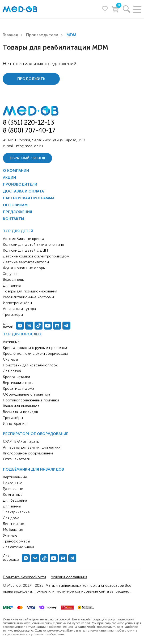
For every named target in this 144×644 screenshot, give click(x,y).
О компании (16, 171)
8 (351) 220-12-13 (29, 122)
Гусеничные (13, 489)
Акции (9, 178)
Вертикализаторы (18, 383)
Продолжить (31, 79)
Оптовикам (15, 205)
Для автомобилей (18, 547)
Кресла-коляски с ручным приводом (35, 348)
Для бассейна (15, 500)
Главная (10, 35)
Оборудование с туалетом (26, 394)
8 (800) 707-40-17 (29, 130)
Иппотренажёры (17, 303)
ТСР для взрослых (22, 334)
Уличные (10, 535)
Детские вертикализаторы (26, 262)
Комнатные (13, 495)
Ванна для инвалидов (21, 406)
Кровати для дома (19, 389)
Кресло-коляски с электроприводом (35, 354)
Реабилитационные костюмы (28, 297)
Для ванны (12, 506)
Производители (42, 35)
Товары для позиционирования (30, 291)
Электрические (16, 512)
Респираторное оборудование (36, 434)
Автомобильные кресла (24, 239)
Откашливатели (17, 459)
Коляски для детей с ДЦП (25, 250)
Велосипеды (14, 280)
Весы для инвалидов (20, 412)
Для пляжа (12, 371)
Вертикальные (15, 477)
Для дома (11, 518)
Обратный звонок (27, 158)
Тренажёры (13, 418)
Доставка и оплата (23, 191)
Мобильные (13, 530)
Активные (11, 342)
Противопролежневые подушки (31, 400)
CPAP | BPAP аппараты (21, 442)
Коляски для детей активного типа (33, 245)
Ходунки (10, 274)
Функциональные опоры (24, 268)
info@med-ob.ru (29, 146)
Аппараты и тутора (19, 309)
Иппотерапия (15, 424)
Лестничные (13, 524)
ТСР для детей (18, 231)
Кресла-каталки (16, 377)
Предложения (18, 212)
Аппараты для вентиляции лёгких (32, 447)
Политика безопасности (24, 577)
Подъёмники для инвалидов (33, 469)
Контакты (14, 219)
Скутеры (10, 359)
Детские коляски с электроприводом (36, 256)
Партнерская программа (29, 198)
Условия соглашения (69, 577)
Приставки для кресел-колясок (30, 365)
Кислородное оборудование (28, 453)
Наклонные (13, 483)
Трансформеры (16, 541)
